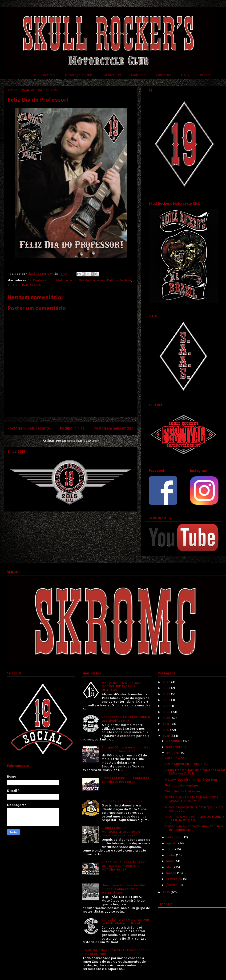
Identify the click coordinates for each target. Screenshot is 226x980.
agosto (172, 843)
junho (171, 855)
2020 (167, 712)
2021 (166, 706)
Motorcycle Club (79, 75)
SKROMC (36, 285)
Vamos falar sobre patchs (122, 801)
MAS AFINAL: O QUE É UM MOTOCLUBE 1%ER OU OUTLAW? (121, 686)
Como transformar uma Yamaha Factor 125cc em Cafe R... (195, 772)
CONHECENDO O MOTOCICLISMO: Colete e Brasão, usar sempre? (121, 831)
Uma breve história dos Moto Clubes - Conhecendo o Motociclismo (125, 889)
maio (170, 861)
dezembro (175, 741)
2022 (167, 700)
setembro (174, 837)
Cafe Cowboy (176, 758)
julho (171, 849)
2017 (166, 730)
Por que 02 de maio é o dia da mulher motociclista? (125, 749)
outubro (173, 753)
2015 (167, 892)
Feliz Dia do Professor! (183, 791)
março (172, 873)
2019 (167, 718)
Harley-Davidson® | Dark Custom (191, 779)
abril (170, 867)
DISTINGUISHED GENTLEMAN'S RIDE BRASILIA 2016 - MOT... (192, 799)
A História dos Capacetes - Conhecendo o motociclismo (117, 952)
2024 (167, 688)
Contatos (163, 75)
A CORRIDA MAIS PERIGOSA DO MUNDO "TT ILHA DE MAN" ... (195, 818)
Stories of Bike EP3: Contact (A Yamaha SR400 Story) (126, 780)
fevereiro (175, 879)
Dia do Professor (92, 280)
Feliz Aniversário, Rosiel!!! (186, 764)
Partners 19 (112, 75)
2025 (167, 682)
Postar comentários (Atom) (77, 441)
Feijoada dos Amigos (182, 785)
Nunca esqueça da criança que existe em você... (195, 809)
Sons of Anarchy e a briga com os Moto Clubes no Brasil (125, 921)
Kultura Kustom (119, 280)
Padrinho (138, 75)
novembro (175, 747)
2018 (166, 724)
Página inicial (72, 428)
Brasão (206, 75)
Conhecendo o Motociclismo (55, 280)
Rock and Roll (18, 285)
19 (30, 280)
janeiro (172, 885)
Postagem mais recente (29, 428)
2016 (167, 736)
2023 (167, 694)
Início (17, 75)
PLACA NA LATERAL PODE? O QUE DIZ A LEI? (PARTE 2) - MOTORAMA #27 (124, 866)
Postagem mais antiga (114, 428)
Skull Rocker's (43, 75)
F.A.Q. (186, 75)
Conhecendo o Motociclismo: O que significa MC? (126, 719)
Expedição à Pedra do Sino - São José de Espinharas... (195, 828)
